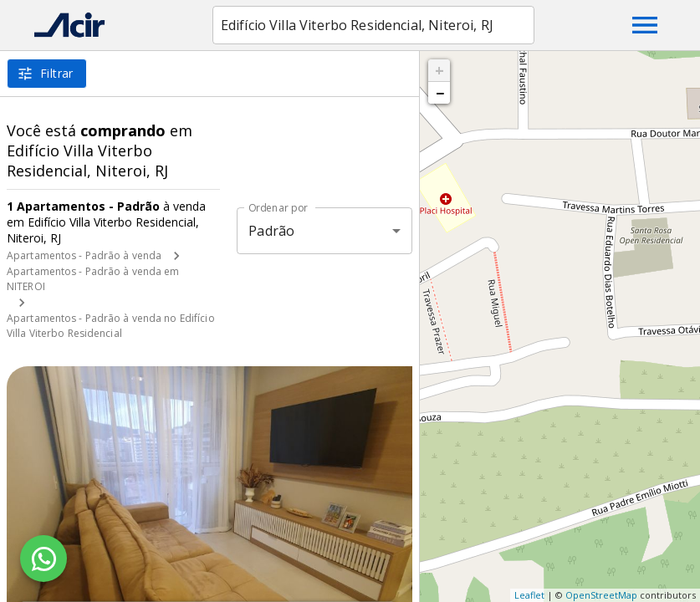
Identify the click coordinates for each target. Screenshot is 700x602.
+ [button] (439, 70)
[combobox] (373, 25)
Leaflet (529, 595)
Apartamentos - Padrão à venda (84, 255)
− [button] (440, 93)
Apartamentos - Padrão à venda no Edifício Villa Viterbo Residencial (111, 326)
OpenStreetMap (601, 595)
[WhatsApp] (43, 559)
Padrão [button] (271, 231)
